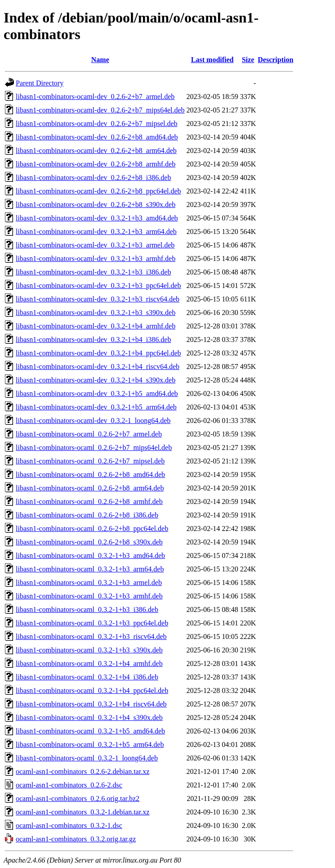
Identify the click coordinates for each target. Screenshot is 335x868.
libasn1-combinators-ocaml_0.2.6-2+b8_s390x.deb (89, 542)
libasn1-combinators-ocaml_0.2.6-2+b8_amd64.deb (90, 474)
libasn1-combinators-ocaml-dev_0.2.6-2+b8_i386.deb (93, 178)
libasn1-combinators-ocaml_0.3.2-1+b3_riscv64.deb (91, 636)
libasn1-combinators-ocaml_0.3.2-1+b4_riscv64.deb (91, 704)
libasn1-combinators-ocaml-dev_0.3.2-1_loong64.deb (93, 421)
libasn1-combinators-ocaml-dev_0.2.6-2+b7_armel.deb (95, 97)
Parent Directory (40, 83)
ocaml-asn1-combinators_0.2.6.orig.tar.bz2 (78, 798)
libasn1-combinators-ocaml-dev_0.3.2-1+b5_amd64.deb (97, 394)
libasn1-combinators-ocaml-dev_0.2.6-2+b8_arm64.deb (96, 151)
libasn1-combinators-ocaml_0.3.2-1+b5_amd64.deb (90, 731)
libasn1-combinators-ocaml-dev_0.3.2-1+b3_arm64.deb (96, 232)
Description (275, 60)
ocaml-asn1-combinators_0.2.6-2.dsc (69, 785)
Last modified (212, 60)
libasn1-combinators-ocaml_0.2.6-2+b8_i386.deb (87, 515)
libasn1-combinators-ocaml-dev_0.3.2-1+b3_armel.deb (95, 245)
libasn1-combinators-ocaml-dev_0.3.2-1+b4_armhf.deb (96, 326)
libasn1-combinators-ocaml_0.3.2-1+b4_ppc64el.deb (92, 690)
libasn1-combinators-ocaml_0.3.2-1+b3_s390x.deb (89, 650)
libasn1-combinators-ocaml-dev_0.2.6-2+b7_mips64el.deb (100, 110)
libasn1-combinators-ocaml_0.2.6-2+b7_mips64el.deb (94, 447)
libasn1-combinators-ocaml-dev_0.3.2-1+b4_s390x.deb (96, 380)
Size (248, 60)
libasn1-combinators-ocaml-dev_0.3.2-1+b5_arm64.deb (96, 407)
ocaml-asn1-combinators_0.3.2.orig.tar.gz (76, 839)
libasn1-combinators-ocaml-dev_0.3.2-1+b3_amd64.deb (97, 218)
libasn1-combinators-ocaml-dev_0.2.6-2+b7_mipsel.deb (97, 124)
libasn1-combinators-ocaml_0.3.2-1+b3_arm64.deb (90, 569)
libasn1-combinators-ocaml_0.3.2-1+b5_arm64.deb (90, 744)
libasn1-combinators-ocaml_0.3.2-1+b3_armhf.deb (89, 596)
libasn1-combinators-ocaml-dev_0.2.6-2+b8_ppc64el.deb (98, 191)
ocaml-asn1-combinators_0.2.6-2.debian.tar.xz (83, 771)
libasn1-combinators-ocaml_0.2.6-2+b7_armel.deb (89, 434)
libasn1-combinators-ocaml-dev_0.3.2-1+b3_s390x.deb (96, 313)
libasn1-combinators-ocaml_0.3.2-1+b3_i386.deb (87, 609)
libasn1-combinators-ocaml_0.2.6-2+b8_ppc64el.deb (92, 528)
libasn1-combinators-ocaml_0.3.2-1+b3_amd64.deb (90, 555)
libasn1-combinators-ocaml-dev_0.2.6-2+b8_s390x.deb (96, 205)
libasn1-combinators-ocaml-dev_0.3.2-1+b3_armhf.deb (96, 259)
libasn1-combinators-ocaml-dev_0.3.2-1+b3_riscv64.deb (98, 299)
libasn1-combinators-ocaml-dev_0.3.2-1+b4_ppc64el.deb (98, 353)
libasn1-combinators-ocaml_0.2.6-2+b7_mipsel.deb (90, 461)
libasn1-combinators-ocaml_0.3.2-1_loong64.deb (87, 758)
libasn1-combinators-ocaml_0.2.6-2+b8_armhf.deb (89, 501)
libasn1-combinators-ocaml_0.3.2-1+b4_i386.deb (87, 677)
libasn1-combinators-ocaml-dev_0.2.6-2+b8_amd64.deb (97, 137)
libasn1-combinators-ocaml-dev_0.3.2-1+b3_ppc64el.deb (98, 286)
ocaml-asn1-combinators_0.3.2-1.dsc (69, 825)
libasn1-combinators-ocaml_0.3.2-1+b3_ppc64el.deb (92, 623)
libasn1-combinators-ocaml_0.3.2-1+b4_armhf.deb (89, 663)
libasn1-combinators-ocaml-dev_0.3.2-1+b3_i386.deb (93, 272)
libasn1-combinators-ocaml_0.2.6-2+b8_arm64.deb (90, 488)
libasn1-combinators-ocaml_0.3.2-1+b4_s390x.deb (89, 717)
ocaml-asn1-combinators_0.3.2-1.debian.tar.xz (83, 812)
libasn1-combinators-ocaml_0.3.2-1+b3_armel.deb (89, 582)
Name (100, 60)
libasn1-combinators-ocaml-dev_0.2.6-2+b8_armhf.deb (96, 164)
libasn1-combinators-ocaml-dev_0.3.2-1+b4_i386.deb (93, 340)
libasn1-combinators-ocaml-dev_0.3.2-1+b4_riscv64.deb (98, 367)
